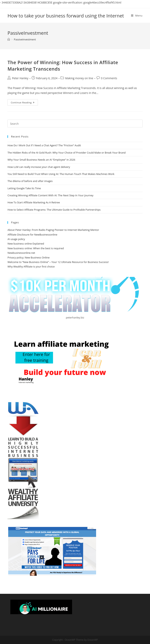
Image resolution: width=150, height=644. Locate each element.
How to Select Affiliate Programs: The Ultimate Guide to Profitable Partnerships (54, 210)
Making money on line (79, 78)
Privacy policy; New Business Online (28, 257)
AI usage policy (16, 239)
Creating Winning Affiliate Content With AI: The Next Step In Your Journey (50, 195)
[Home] (9, 39)
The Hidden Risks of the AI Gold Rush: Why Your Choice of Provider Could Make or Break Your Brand (67, 153)
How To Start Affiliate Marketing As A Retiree (34, 202)
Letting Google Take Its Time (24, 188)
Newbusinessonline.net (21, 253)
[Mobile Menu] (137, 15)
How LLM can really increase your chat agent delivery (39, 167)
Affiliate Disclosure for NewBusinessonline (32, 235)
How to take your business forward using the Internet (66, 16)
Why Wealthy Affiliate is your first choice (31, 267)
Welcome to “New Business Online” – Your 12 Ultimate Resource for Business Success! (58, 262)
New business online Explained (26, 244)
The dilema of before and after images (30, 181)
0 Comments (109, 78)
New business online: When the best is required (36, 248)
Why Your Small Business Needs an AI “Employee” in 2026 (41, 160)
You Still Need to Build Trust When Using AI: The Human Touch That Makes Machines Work (61, 174)
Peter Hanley (20, 78)
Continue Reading (24, 103)
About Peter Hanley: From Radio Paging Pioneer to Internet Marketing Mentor (53, 230)
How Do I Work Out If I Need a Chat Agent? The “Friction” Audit (44, 145)
